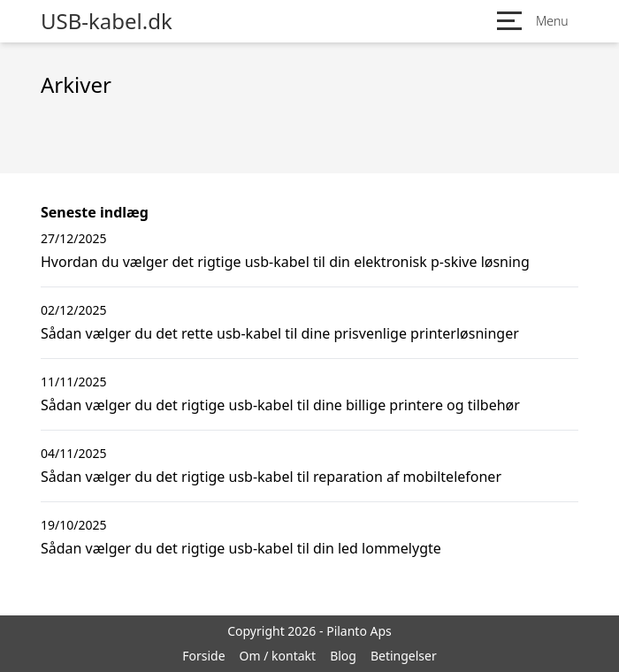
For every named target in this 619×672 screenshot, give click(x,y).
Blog (343, 656)
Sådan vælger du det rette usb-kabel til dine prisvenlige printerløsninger (280, 333)
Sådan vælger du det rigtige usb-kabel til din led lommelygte (241, 548)
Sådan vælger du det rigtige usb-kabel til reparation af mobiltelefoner (271, 477)
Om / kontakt (278, 656)
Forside (203, 656)
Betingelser (404, 656)
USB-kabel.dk (107, 21)
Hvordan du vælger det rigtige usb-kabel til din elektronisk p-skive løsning (285, 262)
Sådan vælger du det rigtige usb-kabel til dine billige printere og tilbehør (280, 405)
